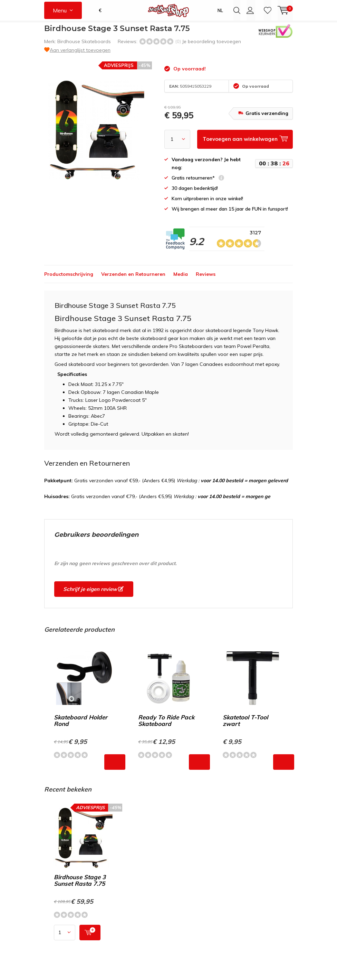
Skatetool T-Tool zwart (245, 726)
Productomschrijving (69, 279)
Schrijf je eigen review (93, 594)
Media (181, 279)
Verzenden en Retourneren (133, 279)
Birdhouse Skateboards (84, 47)
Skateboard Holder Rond (81, 726)
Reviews (206, 279)
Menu (60, 10)
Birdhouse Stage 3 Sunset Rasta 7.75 (80, 885)
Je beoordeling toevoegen (211, 47)
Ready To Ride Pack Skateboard (166, 726)
